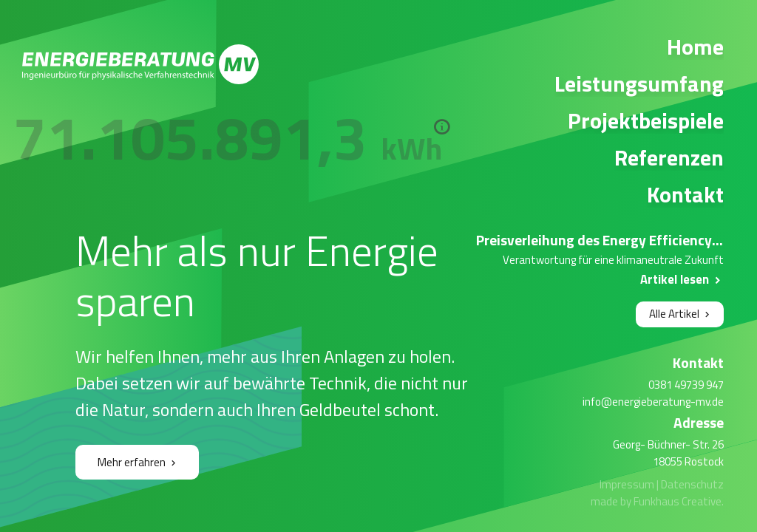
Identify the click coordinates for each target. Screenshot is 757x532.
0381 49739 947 (686, 385)
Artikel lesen (675, 279)
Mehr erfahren (132, 462)
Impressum (627, 484)
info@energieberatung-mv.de (653, 402)
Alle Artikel (674, 314)
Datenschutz (692, 484)
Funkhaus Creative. (679, 501)
